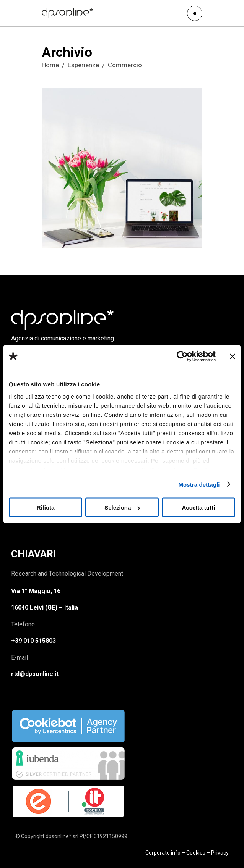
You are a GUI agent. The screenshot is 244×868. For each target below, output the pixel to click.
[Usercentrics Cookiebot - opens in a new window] (182, 357)
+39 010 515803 (33, 641)
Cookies (196, 853)
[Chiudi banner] (233, 357)
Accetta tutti (198, 507)
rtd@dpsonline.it (35, 674)
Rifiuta (46, 507)
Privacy (220, 853)
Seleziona (122, 507)
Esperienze (83, 65)
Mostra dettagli (199, 484)
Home (50, 65)
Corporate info (163, 853)
